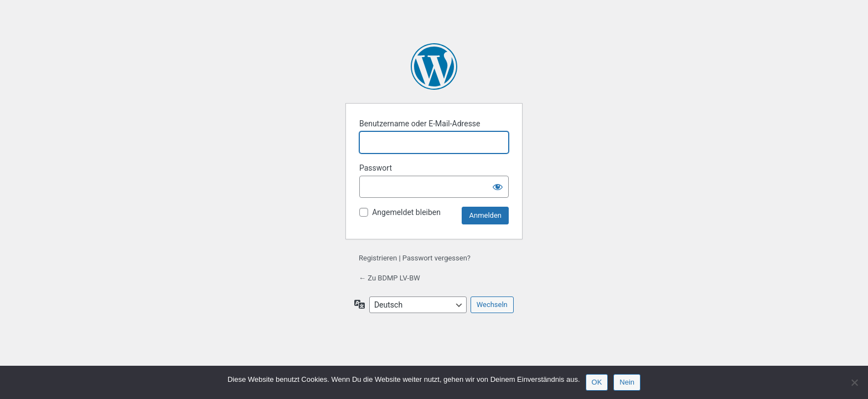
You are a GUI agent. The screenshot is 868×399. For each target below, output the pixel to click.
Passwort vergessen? (436, 258)
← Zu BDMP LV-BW (389, 278)
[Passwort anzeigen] (498, 187)
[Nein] (854, 382)
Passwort (376, 168)
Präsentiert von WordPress (434, 66)
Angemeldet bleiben (406, 212)
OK (597, 382)
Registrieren (378, 258)
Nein (627, 382)
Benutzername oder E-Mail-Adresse (420, 124)
